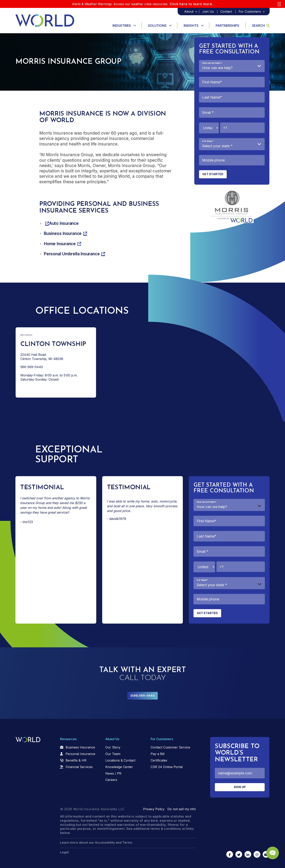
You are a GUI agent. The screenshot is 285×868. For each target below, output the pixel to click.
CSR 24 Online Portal (167, 767)
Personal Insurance (80, 754)
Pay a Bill (158, 754)
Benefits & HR (76, 760)
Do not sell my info (182, 809)
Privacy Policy (154, 809)
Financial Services (79, 767)
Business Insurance (80, 747)
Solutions (157, 26)
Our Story (113, 747)
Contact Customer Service (170, 747)
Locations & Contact (120, 760)
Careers (111, 780)
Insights (191, 26)
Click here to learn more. (191, 4)
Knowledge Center (119, 767)
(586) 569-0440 (142, 696)
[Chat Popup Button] (271, 851)
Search (261, 26)
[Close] (279, 4)
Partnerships (227, 26)
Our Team (113, 754)
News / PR (113, 773)
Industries (122, 26)
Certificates (159, 760)
